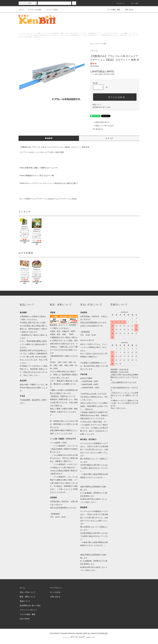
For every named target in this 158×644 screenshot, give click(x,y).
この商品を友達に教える (100, 122)
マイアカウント (56, 588)
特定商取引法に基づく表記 (101, 107)
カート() (133, 3)
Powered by (79, 637)
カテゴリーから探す (33, 10)
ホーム (21, 10)
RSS (22, 619)
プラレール (99, 44)
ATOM (27, 619)
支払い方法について (28, 592)
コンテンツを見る (51, 10)
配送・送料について (28, 597)
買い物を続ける (97, 129)
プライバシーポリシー (28, 610)
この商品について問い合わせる (102, 126)
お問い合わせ (128, 10)
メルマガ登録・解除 (112, 10)
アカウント (119, 3)
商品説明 (49, 138)
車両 (105, 44)
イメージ (109, 138)
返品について (97, 105)
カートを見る (55, 592)
